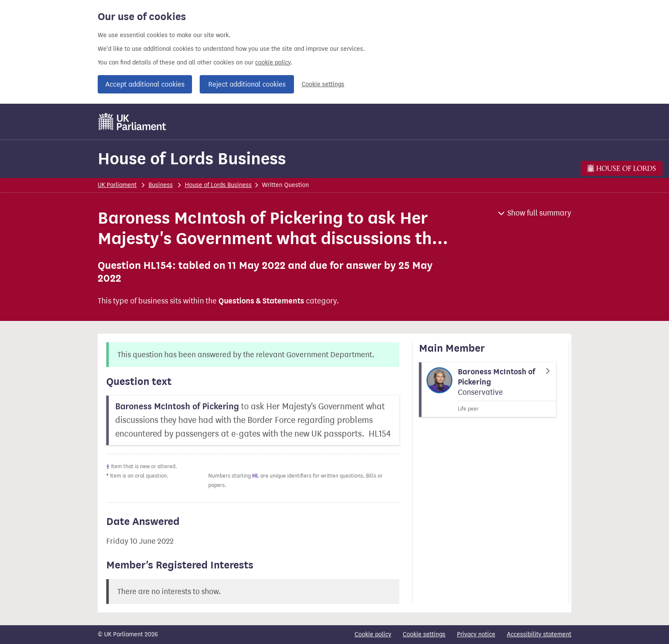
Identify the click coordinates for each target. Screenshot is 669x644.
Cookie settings (323, 84)
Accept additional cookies (145, 84)
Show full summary (539, 213)
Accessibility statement (539, 634)
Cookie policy (373, 634)
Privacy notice (476, 634)
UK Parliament (117, 185)
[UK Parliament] (132, 122)
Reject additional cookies (247, 84)
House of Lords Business (192, 159)
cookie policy (273, 63)
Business (161, 185)
